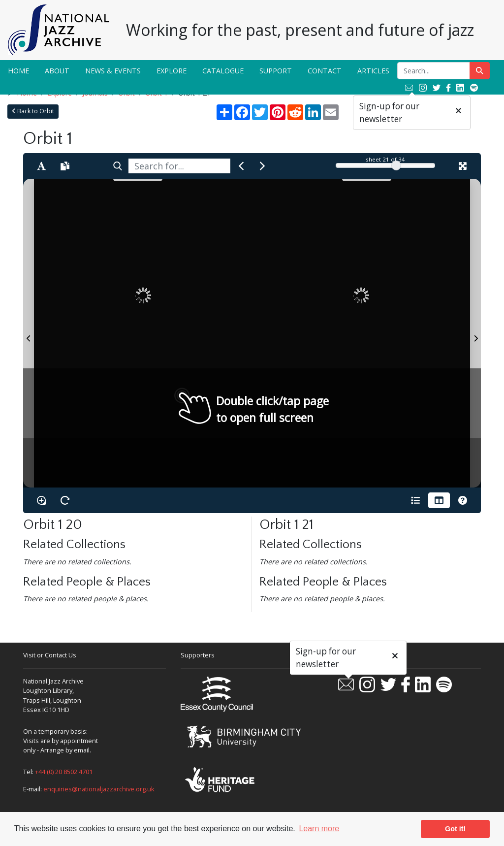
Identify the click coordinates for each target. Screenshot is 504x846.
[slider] (396, 165)
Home (18, 71)
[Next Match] (262, 166)
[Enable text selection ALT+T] (41, 166)
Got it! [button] (455, 829)
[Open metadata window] (415, 500)
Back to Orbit (33, 111)
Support (276, 71)
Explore (172, 71)
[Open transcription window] (65, 166)
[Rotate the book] (65, 500)
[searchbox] (179, 166)
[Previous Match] (241, 166)
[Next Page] (475, 333)
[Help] (463, 500)
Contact (325, 71)
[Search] (118, 166)
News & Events (113, 71)
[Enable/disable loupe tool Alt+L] (41, 500)
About (57, 71)
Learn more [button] (319, 829)
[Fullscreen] (463, 166)
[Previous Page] (29, 333)
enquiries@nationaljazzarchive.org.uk (99, 789)
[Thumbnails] (439, 500)
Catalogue (223, 71)
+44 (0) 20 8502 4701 (64, 772)
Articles (373, 71)
